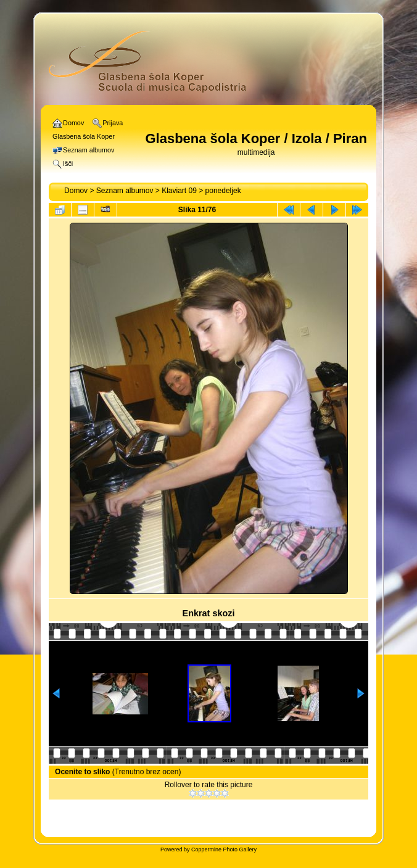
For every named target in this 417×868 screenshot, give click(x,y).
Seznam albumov (125, 191)
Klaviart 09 (179, 191)
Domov (76, 191)
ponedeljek (223, 191)
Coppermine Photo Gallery (224, 849)
